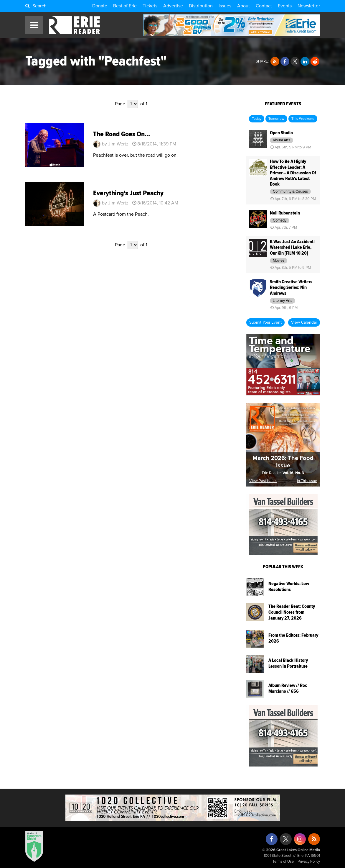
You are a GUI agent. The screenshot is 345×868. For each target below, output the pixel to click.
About (244, 6)
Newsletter (309, 6)
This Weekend (303, 119)
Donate (100, 6)
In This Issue (307, 481)
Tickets (150, 6)
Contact (264, 6)
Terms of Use (283, 862)
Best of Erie (125, 6)
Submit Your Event (265, 322)
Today (257, 119)
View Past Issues (263, 481)
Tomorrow (276, 119)
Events (285, 6)
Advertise (173, 6)
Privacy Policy (309, 862)
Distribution (201, 6)
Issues (225, 6)
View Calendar (304, 322)
